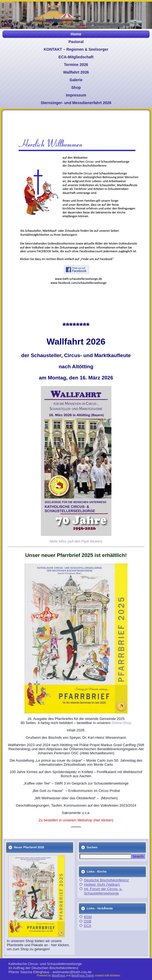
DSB (88, 921)
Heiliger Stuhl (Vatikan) (102, 884)
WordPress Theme (83, 976)
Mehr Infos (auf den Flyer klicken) (76, 541)
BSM (88, 917)
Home (76, 34)
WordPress (58, 976)
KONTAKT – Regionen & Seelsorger (76, 49)
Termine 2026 (76, 65)
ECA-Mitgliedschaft (76, 57)
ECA (88, 926)
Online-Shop (121, 723)
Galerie (76, 80)
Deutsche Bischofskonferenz (106, 880)
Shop (76, 88)
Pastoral (76, 42)
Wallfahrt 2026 (76, 72)
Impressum (76, 95)
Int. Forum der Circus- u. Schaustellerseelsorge (103, 891)
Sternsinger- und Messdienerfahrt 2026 (76, 103)
